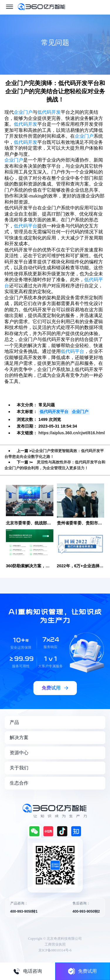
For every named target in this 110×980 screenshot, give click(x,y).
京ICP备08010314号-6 (55, 950)
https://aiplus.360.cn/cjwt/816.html (72, 433)
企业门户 (23, 112)
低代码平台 (26, 226)
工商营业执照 (55, 944)
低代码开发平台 (54, 412)
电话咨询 (28, 971)
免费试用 (82, 971)
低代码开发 (49, 112)
